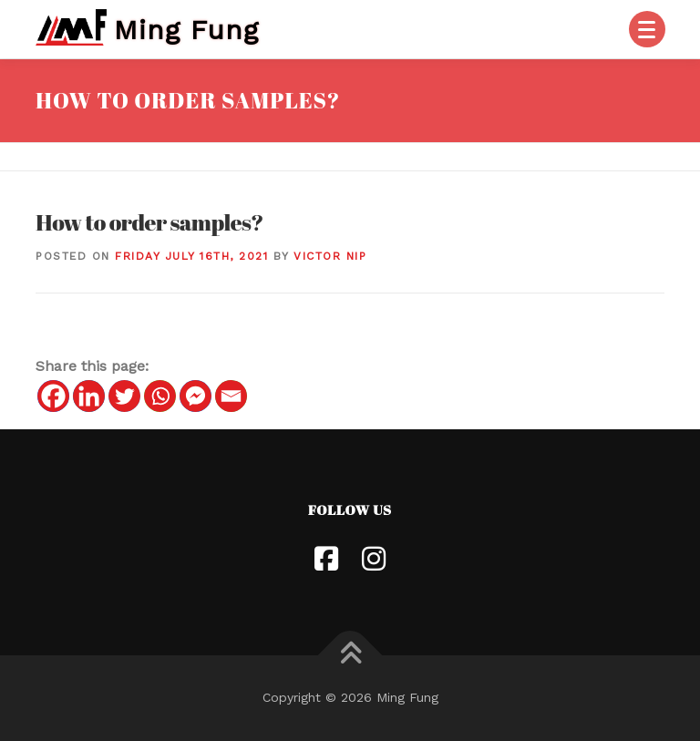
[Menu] (647, 29)
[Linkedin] (89, 396)
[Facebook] (53, 396)
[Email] (231, 396)
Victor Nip (330, 256)
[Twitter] (124, 396)
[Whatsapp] (160, 396)
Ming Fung (186, 29)
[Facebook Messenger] (196, 396)
